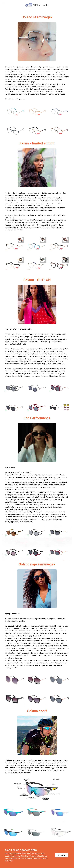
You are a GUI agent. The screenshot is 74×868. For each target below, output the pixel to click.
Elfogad (62, 855)
